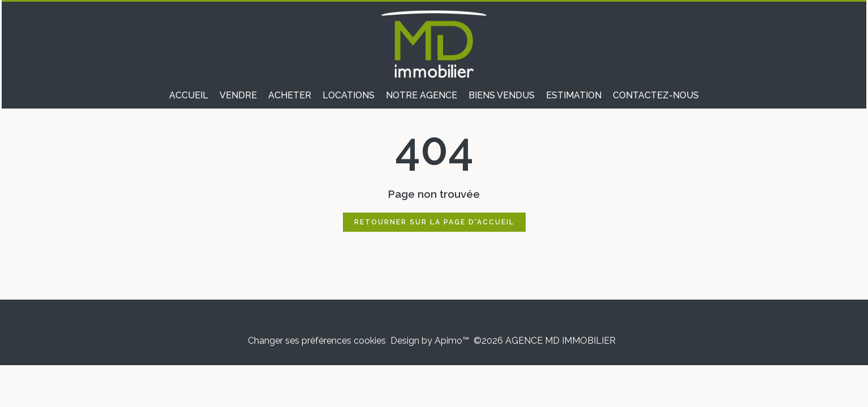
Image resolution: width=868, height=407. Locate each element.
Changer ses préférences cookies (317, 341)
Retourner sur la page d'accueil (434, 222)
